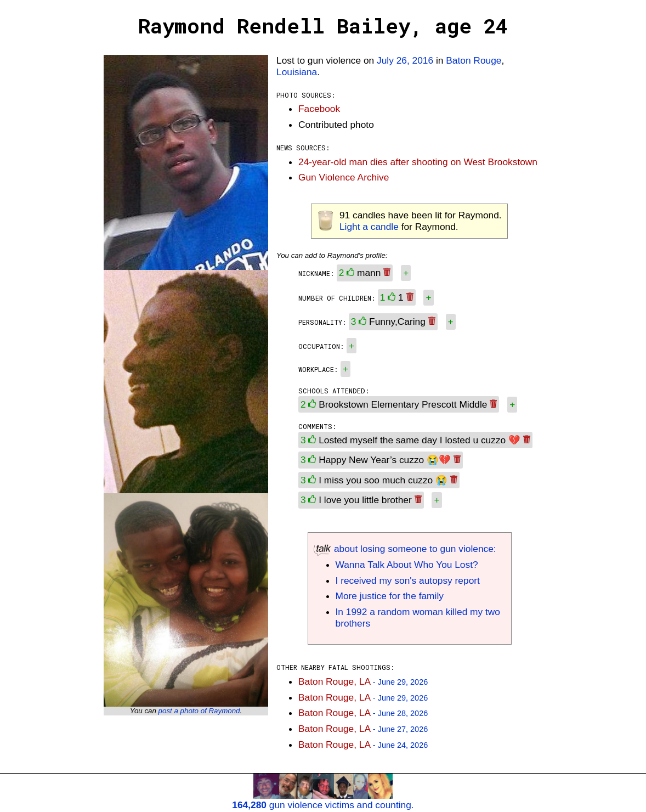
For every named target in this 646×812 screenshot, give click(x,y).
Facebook (319, 109)
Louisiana (297, 72)
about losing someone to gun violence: (405, 549)
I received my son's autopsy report (408, 580)
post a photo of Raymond (199, 711)
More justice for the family (390, 596)
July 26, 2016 (405, 60)
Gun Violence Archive (344, 177)
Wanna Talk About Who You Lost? (407, 565)
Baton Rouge (474, 60)
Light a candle (369, 227)
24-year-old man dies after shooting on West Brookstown (418, 162)
